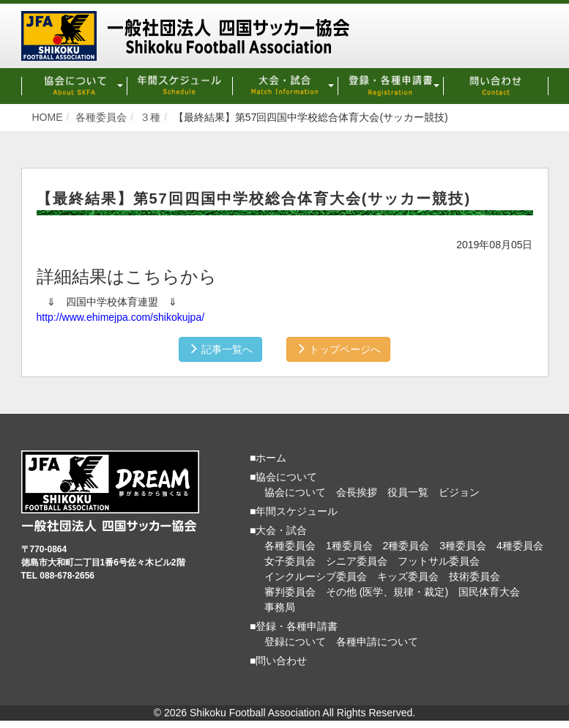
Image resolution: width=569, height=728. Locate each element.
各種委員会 (290, 546)
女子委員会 (290, 561)
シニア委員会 (357, 561)
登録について (295, 642)
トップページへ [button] (338, 349)
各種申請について (377, 642)
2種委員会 (406, 546)
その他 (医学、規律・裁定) (387, 592)
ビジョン (459, 492)
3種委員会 (463, 546)
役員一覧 (408, 492)
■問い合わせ (278, 661)
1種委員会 (349, 546)
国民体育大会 (489, 592)
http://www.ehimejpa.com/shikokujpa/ (121, 317)
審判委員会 (290, 592)
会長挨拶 (357, 492)
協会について (295, 492)
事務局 (280, 607)
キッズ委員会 (408, 576)
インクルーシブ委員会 (316, 576)
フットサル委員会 (439, 561)
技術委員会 (475, 576)
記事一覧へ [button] (220, 349)
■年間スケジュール (294, 511)
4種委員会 (520, 546)
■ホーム (268, 458)
